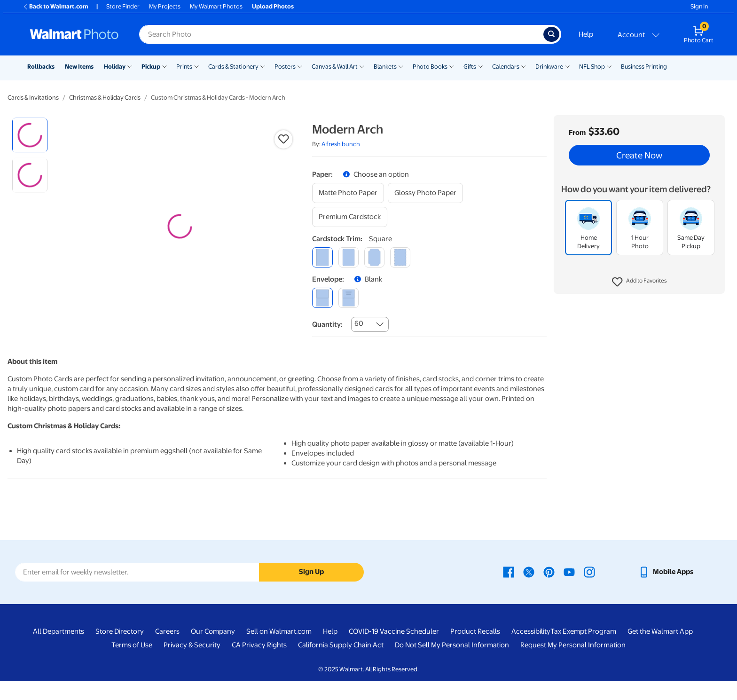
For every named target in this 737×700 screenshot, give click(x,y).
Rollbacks (41, 67)
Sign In (699, 6)
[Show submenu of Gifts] (480, 66)
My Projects (165, 6)
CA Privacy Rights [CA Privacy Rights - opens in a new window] (259, 664)
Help (586, 34)
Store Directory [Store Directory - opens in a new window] (120, 650)
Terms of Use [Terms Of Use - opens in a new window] (132, 664)
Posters (285, 67)
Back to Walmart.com (55, 6)
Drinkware (549, 67)
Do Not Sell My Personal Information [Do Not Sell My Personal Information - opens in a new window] (452, 664)
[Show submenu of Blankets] (401, 66)
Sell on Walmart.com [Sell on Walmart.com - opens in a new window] (279, 650)
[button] (639, 282)
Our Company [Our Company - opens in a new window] (213, 650)
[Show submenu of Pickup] (165, 66)
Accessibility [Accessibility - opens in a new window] (531, 650)
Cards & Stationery (233, 67)
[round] (349, 257)
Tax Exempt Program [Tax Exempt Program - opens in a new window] (583, 650)
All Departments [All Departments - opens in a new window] (59, 650)
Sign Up (311, 590)
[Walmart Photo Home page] (74, 34)
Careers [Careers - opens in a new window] (167, 650)
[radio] (30, 135)
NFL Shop (592, 67)
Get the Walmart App (660, 650)
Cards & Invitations (33, 98)
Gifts (470, 67)
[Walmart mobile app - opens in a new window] (666, 590)
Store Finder (123, 6)
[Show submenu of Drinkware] (567, 66)
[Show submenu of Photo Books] (452, 66)
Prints (184, 67)
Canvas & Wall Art (335, 67)
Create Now (639, 155)
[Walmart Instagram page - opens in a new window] (589, 590)
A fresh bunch (341, 144)
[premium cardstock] (350, 217)
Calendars (506, 67)
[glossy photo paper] (425, 193)
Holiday (115, 67)
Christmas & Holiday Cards (105, 98)
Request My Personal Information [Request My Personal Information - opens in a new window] (573, 664)
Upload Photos (273, 6)
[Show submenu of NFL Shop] (609, 66)
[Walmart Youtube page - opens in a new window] (569, 590)
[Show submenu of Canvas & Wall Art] (362, 66)
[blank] (322, 298)
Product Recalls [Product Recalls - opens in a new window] (475, 650)
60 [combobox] (359, 323)
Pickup (151, 67)
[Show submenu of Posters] (300, 66)
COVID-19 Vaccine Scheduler (394, 650)
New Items (79, 67)
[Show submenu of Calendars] (524, 66)
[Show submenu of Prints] (196, 66)
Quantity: (327, 324)
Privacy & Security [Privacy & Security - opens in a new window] (192, 664)
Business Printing (644, 67)
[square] (322, 257)
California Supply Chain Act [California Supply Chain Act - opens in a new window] (341, 664)
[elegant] (374, 257)
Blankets (385, 67)
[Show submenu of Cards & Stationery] (263, 66)
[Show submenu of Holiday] (130, 66)
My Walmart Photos (216, 6)
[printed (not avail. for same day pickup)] (349, 298)
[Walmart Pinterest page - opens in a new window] (549, 590)
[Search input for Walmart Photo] (341, 34)
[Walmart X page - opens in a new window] (529, 590)
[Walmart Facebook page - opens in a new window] (509, 590)
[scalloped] (400, 257)
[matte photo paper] (348, 193)
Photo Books (430, 67)
